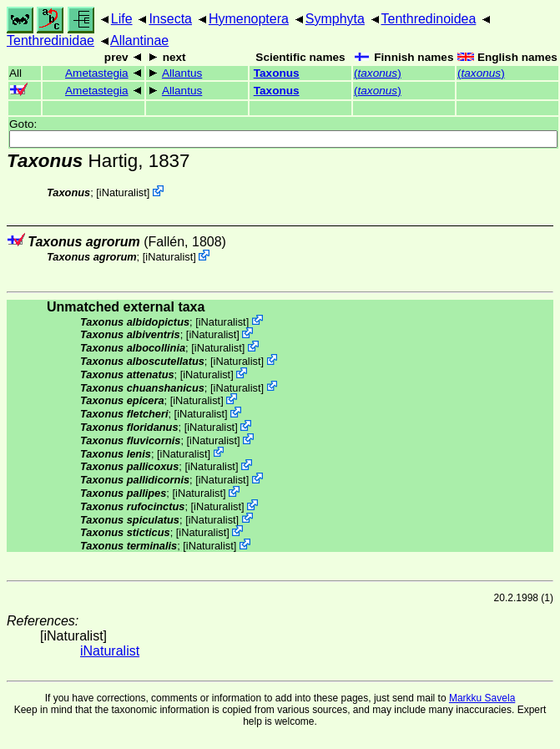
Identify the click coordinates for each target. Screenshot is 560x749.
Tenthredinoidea (429, 19)
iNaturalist (123, 192)
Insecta (170, 19)
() (378, 73)
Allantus (182, 73)
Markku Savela (482, 698)
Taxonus (277, 73)
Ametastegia (97, 73)
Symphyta (335, 19)
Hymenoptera (249, 19)
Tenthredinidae (50, 40)
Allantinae (139, 40)
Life (122, 19)
